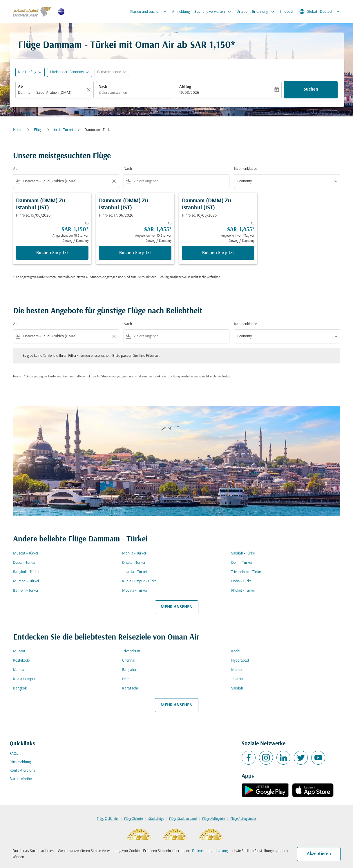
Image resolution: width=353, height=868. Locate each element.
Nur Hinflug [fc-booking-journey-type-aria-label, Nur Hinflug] (27, 72)
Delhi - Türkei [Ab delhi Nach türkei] (241, 563)
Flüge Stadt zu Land (183, 819)
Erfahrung (265, 12)
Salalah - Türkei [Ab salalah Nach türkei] (243, 553)
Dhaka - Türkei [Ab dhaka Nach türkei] (134, 563)
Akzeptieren (319, 854)
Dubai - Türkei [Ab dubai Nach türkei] (24, 563)
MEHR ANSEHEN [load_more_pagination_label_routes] (176, 607)
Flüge (38, 130)
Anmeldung (181, 12)
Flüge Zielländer (108, 819)
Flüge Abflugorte (213, 819)
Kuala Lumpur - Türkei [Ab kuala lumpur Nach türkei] (140, 581)
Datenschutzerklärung (210, 851)
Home (18, 130)
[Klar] (90, 90)
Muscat (19, 651)
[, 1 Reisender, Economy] (67, 72)
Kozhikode (21, 661)
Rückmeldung (20, 762)
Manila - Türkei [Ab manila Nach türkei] (134, 553)
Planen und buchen (150, 12)
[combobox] (52, 93)
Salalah (237, 688)
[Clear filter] (114, 181)
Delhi (126, 679)
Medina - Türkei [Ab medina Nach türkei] (134, 591)
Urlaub (242, 12)
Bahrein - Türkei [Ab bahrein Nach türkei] (26, 591)
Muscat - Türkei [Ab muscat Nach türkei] (26, 553)
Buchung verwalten (214, 12)
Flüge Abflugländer (243, 819)
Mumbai (238, 670)
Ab (20, 87)
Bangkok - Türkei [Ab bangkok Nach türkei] (26, 572)
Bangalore (130, 670)
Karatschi (130, 688)
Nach (103, 87)
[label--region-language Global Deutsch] (320, 12)
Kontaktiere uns (22, 771)
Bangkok (20, 688)
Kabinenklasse (246, 169)
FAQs (14, 754)
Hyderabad (240, 661)
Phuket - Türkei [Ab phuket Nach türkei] (243, 591)
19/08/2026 (189, 93)
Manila (19, 670)
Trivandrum (131, 651)
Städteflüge (156, 819)
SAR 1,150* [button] (212, 45)
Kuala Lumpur (24, 679)
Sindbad (286, 12)
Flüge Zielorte (133, 819)
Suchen (311, 89)
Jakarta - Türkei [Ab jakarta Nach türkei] (134, 572)
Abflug (185, 87)
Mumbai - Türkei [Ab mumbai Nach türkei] (26, 581)
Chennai (129, 661)
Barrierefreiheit (22, 779)
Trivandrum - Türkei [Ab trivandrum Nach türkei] (246, 572)
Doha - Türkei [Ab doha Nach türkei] (242, 581)
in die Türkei (63, 130)
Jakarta (237, 679)
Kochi (236, 651)
